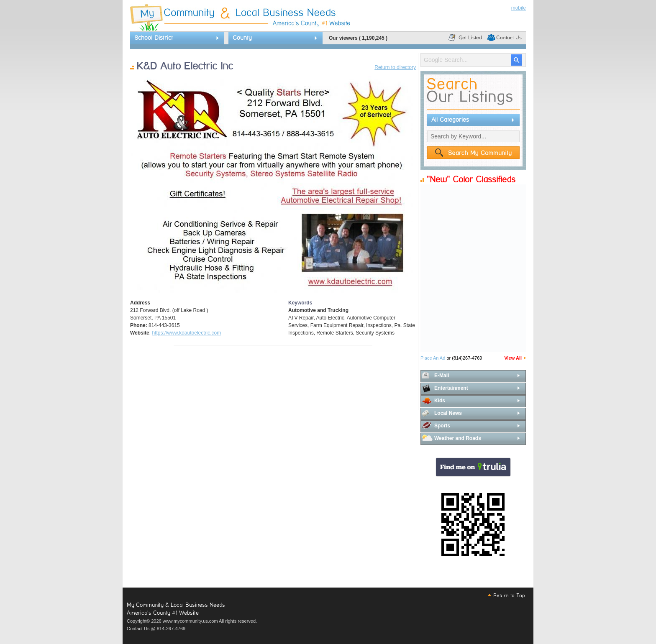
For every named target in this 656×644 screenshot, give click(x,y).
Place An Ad (433, 358)
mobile (519, 8)
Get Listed (470, 38)
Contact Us (509, 38)
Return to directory (395, 67)
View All (513, 358)
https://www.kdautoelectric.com (186, 333)
